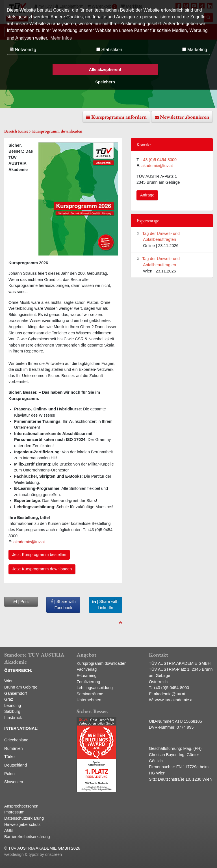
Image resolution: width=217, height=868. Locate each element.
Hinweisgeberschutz (22, 824)
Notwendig (23, 50)
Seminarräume (90, 694)
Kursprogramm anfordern (119, 117)
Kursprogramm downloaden (102, 663)
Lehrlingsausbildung (95, 688)
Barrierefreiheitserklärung (27, 837)
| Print (21, 601)
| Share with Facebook (63, 605)
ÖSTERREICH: (18, 670)
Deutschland (16, 765)
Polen (9, 774)
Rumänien (14, 748)
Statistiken (109, 50)
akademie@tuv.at (30, 542)
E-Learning (86, 676)
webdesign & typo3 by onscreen (33, 854)
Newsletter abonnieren (185, 117)
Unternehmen (89, 700)
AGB (8, 830)
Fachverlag (87, 669)
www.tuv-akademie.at (174, 700)
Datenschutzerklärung (24, 818)
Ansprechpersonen (21, 806)
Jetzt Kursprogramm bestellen (39, 555)
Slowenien (14, 782)
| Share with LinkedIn (105, 605)
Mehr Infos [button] (61, 38)
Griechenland (16, 740)
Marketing (195, 50)
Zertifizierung (88, 682)
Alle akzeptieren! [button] (105, 70)
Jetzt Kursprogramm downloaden (42, 569)
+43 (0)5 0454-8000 (159, 160)
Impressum (14, 812)
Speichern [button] (105, 82)
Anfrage (147, 195)
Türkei (10, 757)
